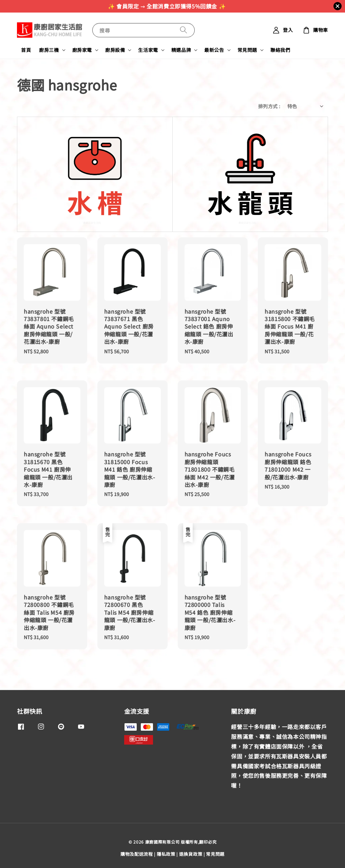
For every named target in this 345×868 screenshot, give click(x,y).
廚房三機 (49, 50)
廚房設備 (115, 50)
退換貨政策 (191, 854)
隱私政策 (166, 854)
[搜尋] (184, 30)
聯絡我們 (280, 50)
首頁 (26, 50)
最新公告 (214, 50)
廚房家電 (82, 50)
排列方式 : (269, 106)
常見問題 (247, 50)
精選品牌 (181, 50)
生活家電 (148, 50)
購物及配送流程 (137, 854)
